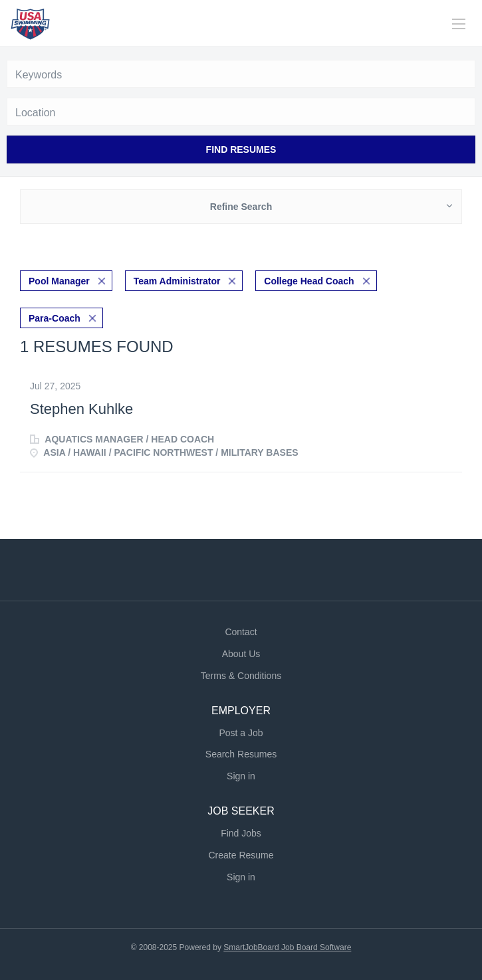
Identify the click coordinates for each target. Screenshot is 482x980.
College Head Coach (309, 281)
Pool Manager (59, 281)
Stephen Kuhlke (81, 409)
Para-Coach (55, 318)
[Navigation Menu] (459, 24)
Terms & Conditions (241, 676)
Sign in (241, 776)
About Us (241, 654)
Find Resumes (241, 149)
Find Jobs (241, 833)
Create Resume (241, 855)
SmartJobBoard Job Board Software (287, 947)
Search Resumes (241, 754)
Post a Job (241, 733)
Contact (241, 632)
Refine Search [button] (241, 207)
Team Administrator (177, 281)
